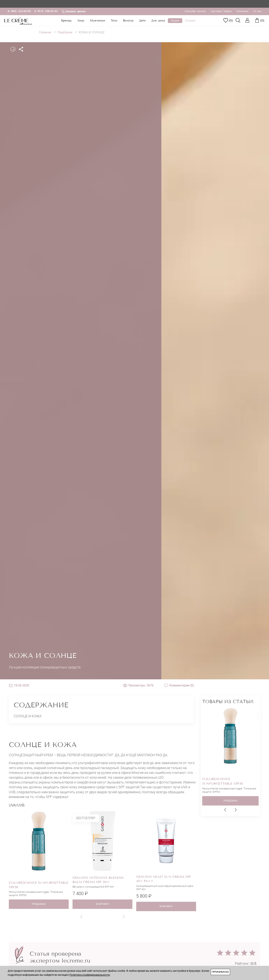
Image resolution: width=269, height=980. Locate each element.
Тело (114, 21)
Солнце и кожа (28, 716)
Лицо (81, 21)
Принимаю (220, 972)
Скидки (190, 21)
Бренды (66, 21)
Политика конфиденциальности (90, 975)
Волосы (128, 21)
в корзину (102, 904)
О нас (257, 12)
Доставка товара (221, 12)
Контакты (243, 12)
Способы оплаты (195, 12)
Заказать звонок (73, 12)
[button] (81, 917)
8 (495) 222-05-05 (19, 12)
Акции (175, 21)
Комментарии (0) (179, 685)
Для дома (158, 21)
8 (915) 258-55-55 (46, 12)
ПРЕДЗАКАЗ (39, 904)
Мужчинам (98, 21)
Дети (142, 21)
